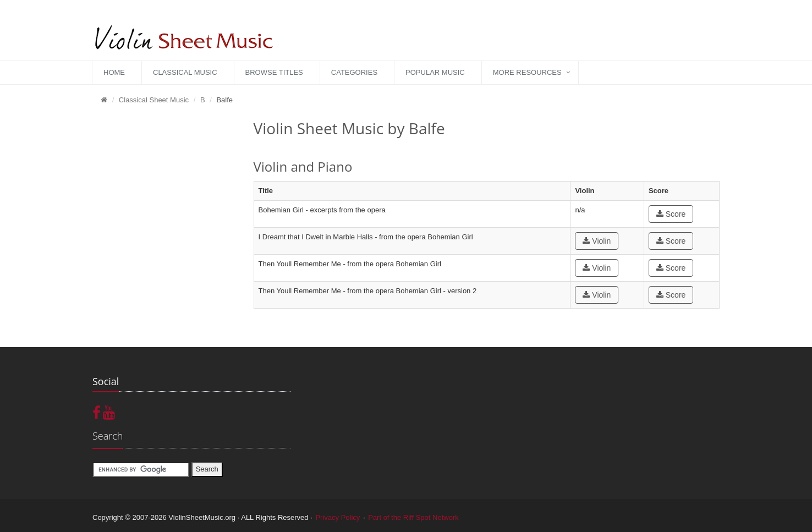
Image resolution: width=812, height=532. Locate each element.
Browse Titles (274, 72)
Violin (597, 241)
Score (671, 214)
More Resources (527, 72)
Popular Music (435, 72)
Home (114, 72)
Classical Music (185, 72)
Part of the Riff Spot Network (413, 517)
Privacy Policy (338, 517)
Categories (354, 72)
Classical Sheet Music (154, 100)
